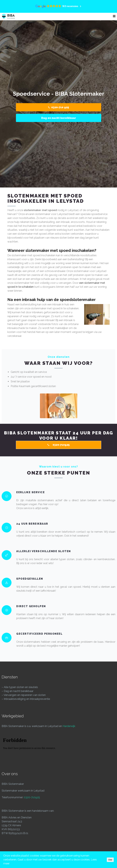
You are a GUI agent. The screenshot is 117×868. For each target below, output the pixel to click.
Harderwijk (69, 726)
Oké (110, 860)
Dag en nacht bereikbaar (59, 118)
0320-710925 (32, 797)
